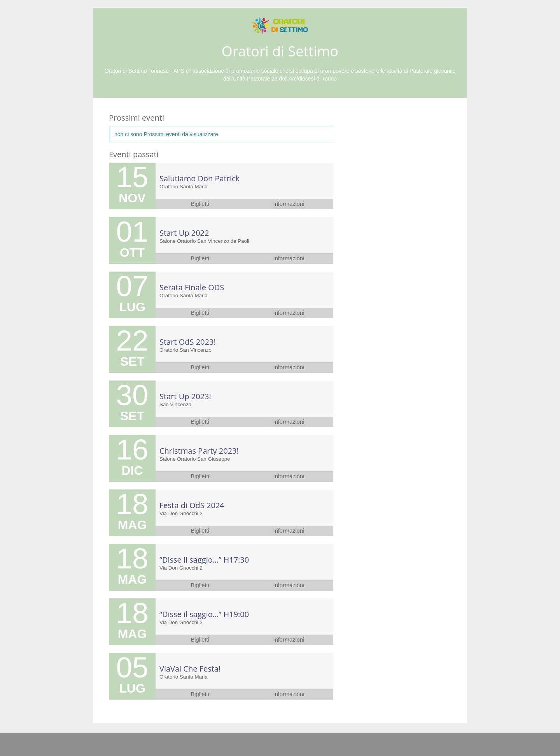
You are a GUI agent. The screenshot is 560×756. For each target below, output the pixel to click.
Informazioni (289, 204)
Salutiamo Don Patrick (199, 178)
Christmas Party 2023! (199, 451)
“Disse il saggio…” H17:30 (204, 560)
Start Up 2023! (185, 396)
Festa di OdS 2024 (192, 505)
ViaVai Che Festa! (190, 669)
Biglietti (200, 204)
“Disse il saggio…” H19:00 (204, 614)
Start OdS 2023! (188, 342)
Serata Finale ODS (192, 287)
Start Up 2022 (184, 233)
